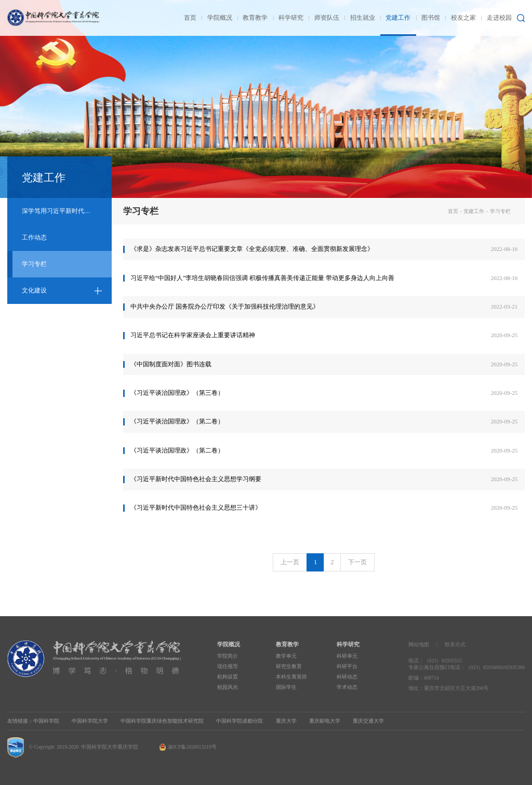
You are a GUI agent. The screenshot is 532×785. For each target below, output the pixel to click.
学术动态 (347, 687)
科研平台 (347, 666)
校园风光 (228, 687)
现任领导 (228, 666)
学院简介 (228, 656)
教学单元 (286, 656)
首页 (453, 211)
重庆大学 (286, 721)
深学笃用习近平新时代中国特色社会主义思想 (67, 211)
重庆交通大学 (368, 721)
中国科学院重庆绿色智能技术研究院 (162, 721)
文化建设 (34, 290)
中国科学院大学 (90, 721)
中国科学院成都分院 (240, 721)
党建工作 (474, 211)
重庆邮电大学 (325, 721)
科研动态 (347, 677)
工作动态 (34, 237)
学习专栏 (34, 264)
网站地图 (419, 644)
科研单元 (347, 656)
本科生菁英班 (291, 677)
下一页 (357, 562)
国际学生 (286, 687)
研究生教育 (289, 666)
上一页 (290, 562)
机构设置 (228, 677)
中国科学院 (46, 721)
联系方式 (455, 644)
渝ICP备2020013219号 (192, 747)
